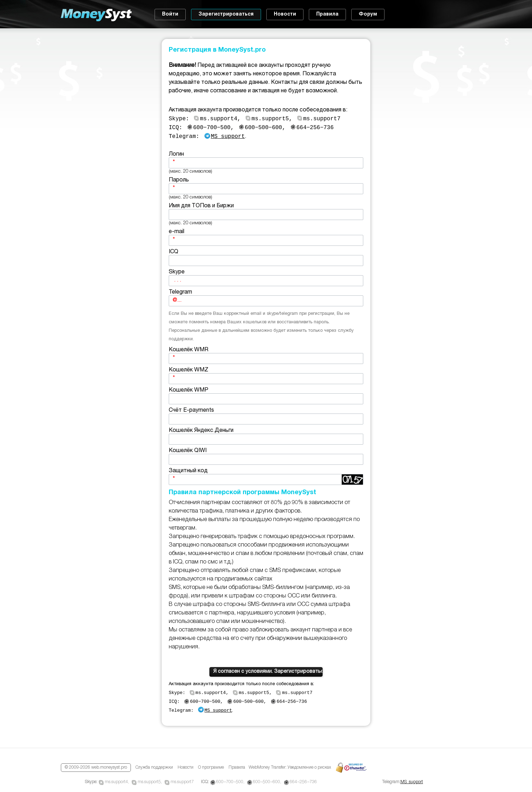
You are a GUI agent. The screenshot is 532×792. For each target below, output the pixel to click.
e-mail (266, 240)
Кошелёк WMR (266, 358)
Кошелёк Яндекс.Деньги (266, 438)
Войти (170, 14)
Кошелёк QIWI (266, 459)
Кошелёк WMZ (266, 378)
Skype (266, 280)
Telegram (266, 300)
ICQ (266, 260)
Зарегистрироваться (226, 14)
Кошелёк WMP (266, 398)
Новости (285, 14)
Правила (327, 14)
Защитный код (266, 479)
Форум (368, 14)
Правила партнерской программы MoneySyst (242, 495)
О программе (211, 768)
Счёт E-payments (266, 418)
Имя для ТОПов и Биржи (266, 214)
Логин (266, 162)
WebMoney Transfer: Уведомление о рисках (290, 768)
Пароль (266, 188)
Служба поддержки (154, 768)
